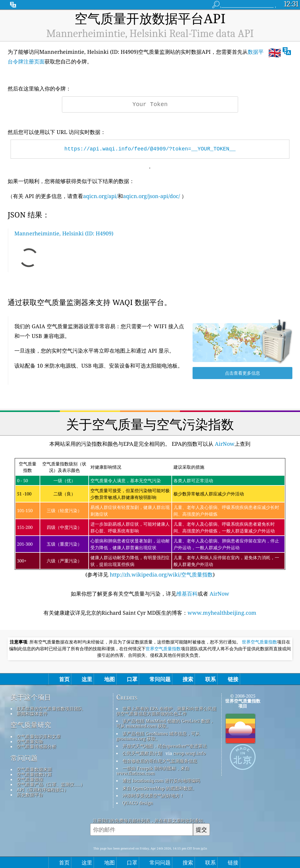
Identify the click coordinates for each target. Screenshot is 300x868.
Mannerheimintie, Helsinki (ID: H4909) (64, 233)
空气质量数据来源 (34, 769)
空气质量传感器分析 (37, 746)
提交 (201, 829)
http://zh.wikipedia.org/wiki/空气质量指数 (161, 574)
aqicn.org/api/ (100, 196)
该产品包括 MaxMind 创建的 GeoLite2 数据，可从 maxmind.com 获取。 (165, 723)
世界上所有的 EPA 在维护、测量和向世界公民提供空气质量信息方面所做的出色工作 (166, 711)
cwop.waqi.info (189, 753)
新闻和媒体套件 (32, 713)
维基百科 (187, 594)
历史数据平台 (30, 795)
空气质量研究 (31, 725)
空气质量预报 (30, 779)
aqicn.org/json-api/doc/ (151, 196)
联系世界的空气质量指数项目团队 (50, 708)
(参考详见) (150, 518)
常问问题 (24, 758)
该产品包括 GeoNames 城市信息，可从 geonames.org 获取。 (158, 736)
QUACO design (138, 803)
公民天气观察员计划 (142, 753)
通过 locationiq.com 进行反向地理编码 (161, 780)
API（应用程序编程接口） (43, 790)
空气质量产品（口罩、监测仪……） (51, 784)
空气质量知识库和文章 (39, 736)
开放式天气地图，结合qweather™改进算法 (165, 746)
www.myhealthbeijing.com (222, 613)
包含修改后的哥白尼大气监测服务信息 (160, 761)
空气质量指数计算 (34, 774)
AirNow (224, 444)
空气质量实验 (30, 741)
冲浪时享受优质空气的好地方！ (153, 795)
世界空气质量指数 (259, 642)
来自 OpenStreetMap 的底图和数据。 (160, 788)
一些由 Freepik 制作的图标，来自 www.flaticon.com (153, 771)
